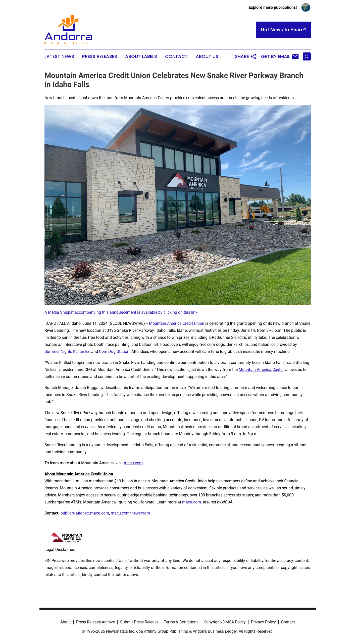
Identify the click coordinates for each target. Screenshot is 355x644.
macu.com (133, 463)
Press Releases (100, 56)
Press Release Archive (95, 622)
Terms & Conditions (181, 622)
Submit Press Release (139, 622)
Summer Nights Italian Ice (67, 351)
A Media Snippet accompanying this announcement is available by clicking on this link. (121, 312)
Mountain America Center (261, 370)
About (66, 622)
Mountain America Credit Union (177, 323)
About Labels (141, 56)
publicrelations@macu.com (85, 513)
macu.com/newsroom (130, 513)
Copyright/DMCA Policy (225, 622)
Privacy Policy (263, 622)
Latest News (59, 56)
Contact (176, 56)
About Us (207, 56)
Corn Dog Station (114, 351)
